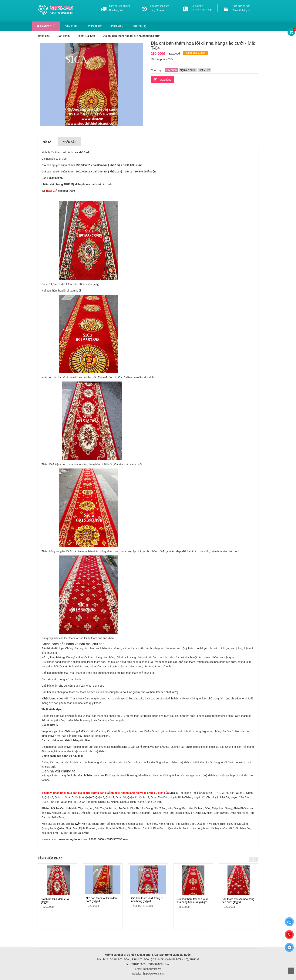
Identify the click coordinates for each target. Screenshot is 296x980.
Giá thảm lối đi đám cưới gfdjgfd (55, 900)
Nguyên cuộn (188, 70)
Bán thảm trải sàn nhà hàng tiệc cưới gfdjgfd (238, 900)
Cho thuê (95, 26)
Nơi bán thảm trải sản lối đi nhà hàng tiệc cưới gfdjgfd (192, 900)
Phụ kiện (117, 26)
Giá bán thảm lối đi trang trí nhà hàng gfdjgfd (147, 900)
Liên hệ (140, 26)
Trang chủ (46, 26)
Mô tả (47, 142)
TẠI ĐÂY (76, 824)
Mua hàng (165, 80)
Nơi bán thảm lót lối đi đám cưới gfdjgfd (102, 900)
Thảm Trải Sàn (86, 36)
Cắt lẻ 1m (204, 70)
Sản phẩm (72, 26)
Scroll (291, 971)
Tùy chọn (171, 70)
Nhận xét (69, 142)
